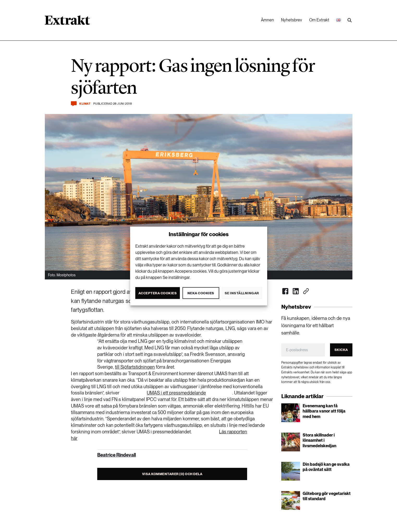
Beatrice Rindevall (117, 455)
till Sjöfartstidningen (135, 367)
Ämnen (267, 20)
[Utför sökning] (350, 20)
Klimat (85, 104)
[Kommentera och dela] (74, 104)
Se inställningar (242, 293)
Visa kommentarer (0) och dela (172, 474)
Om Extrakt (319, 20)
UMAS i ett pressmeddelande (176, 393)
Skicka (341, 350)
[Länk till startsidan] (67, 22)
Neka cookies (201, 293)
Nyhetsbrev (292, 20)
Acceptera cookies (158, 293)
